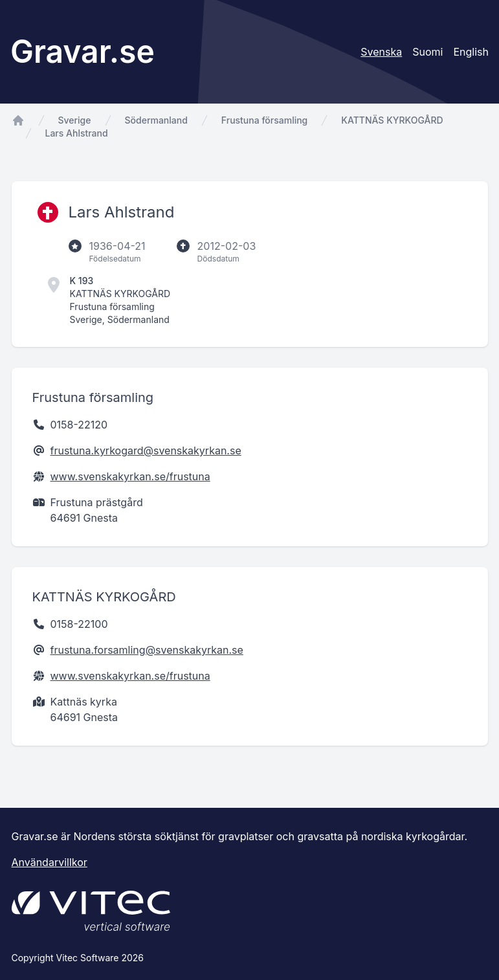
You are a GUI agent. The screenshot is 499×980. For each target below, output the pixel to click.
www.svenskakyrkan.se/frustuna (130, 476)
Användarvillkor (50, 862)
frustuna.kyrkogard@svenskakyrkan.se (146, 451)
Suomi (427, 52)
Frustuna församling (264, 120)
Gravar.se (83, 51)
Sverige (75, 120)
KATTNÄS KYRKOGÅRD (392, 120)
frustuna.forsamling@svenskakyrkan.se (147, 650)
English (471, 52)
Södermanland (156, 120)
